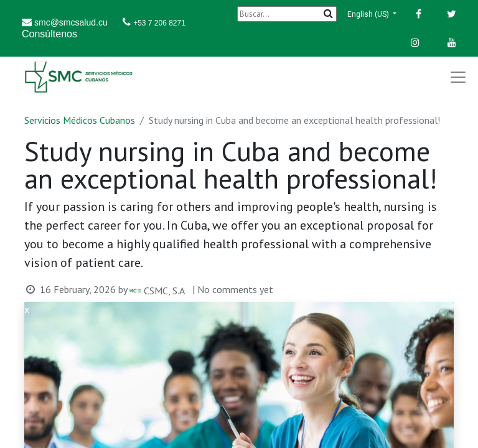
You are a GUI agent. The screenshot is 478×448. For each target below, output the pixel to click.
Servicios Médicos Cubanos (80, 120)
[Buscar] (287, 14)
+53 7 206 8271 (159, 23)
